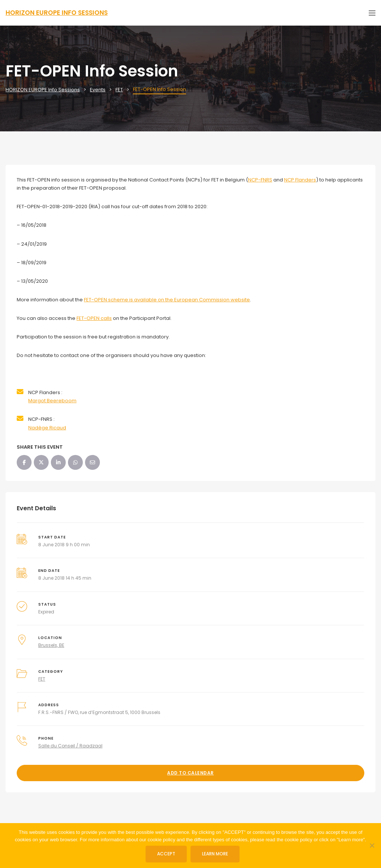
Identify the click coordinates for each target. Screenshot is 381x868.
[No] (372, 845)
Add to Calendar (190, 773)
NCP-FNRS (260, 180)
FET (42, 679)
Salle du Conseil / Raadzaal (70, 746)
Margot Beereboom (52, 401)
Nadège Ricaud (47, 428)
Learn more (215, 854)
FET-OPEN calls (94, 318)
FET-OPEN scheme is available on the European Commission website (167, 300)
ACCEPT (166, 854)
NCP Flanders (300, 180)
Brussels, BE (51, 645)
